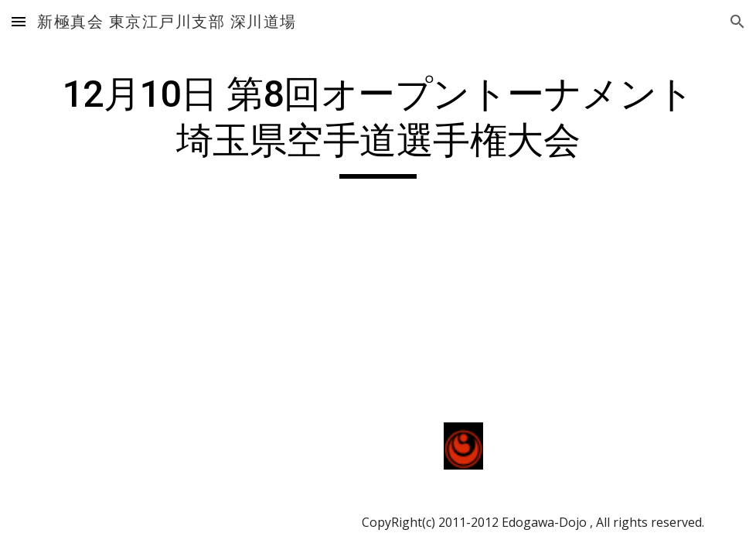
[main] (378, 125)
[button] (19, 21)
